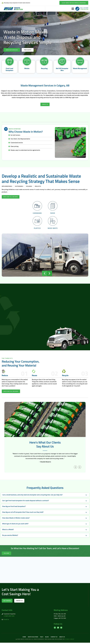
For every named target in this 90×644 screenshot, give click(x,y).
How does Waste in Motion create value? (16, 519)
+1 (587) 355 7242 (84, 9)
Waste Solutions (32, 638)
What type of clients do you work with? (15, 525)
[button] (45, 274)
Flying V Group (70, 640)
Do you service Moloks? (10, 536)
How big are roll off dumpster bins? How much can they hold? (23, 513)
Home (23, 638)
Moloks (27, 69)
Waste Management (80, 69)
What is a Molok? (8, 530)
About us (64, 638)
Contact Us (55, 638)
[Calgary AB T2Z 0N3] (45, 571)
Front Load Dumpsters (9, 70)
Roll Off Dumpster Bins (62, 70)
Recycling (44, 69)
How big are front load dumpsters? (14, 507)
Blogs (47, 638)
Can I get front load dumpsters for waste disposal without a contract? (26, 501)
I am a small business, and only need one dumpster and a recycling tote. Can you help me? (32, 496)
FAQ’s (41, 638)
